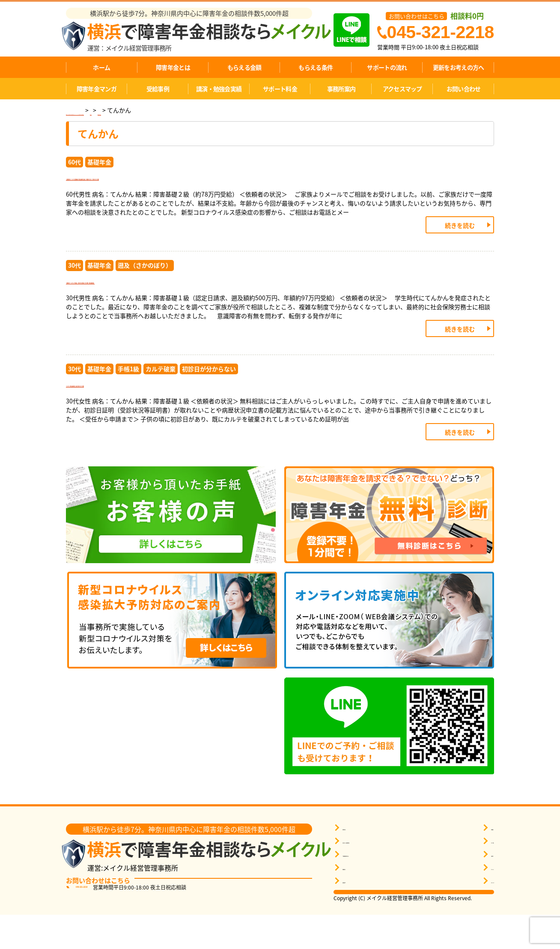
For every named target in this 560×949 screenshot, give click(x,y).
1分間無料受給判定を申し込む (380, 888)
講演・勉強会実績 (219, 89)
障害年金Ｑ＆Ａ (362, 915)
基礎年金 (99, 162)
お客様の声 (469, 888)
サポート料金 (280, 89)
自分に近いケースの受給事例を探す (387, 875)
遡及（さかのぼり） (145, 277)
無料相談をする (362, 902)
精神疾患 (228, 110)
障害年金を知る (362, 862)
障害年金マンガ (97, 89)
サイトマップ (472, 902)
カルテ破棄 (161, 391)
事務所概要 (469, 862)
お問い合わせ (464, 89)
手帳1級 (128, 391)
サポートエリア (475, 915)
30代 (74, 277)
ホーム (101, 67)
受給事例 (158, 89)
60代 (74, 162)
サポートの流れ (387, 67)
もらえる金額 (244, 67)
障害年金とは (173, 67)
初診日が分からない (209, 391)
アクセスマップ (402, 89)
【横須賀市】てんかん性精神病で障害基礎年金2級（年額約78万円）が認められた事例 (232, 185)
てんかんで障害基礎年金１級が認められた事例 (156, 415)
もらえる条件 (316, 67)
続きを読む (460, 237)
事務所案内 (341, 89)
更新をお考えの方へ (459, 67)
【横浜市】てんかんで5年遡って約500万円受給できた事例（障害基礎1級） (211, 300)
